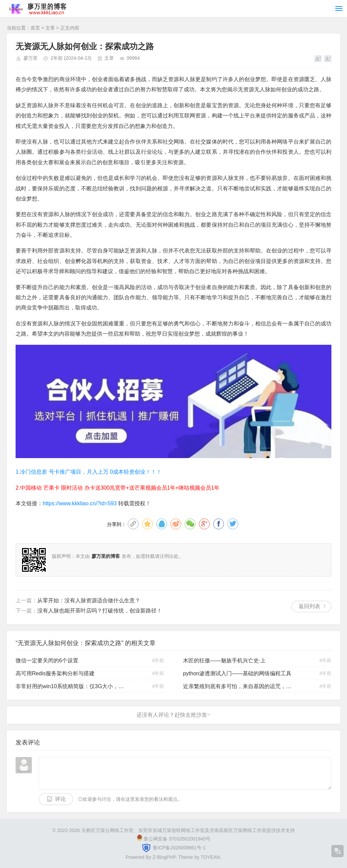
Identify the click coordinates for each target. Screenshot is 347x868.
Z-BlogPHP (164, 857)
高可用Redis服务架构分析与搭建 (55, 673)
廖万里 (30, 58)
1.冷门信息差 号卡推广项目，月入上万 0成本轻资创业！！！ (89, 472)
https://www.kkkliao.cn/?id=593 (80, 503)
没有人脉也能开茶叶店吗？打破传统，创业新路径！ (100, 611)
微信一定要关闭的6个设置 (47, 661)
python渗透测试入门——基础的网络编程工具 (237, 673)
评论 (60, 799)
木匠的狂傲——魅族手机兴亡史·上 (224, 661)
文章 (50, 28)
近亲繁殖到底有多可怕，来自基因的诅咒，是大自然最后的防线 (239, 686)
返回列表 (309, 606)
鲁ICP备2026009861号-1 (179, 847)
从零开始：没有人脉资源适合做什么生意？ (89, 600)
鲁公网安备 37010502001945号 (177, 839)
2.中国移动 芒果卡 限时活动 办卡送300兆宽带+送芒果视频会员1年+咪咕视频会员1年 (118, 488)
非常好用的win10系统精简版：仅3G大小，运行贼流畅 (71, 686)
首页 (35, 28)
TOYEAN (210, 857)
